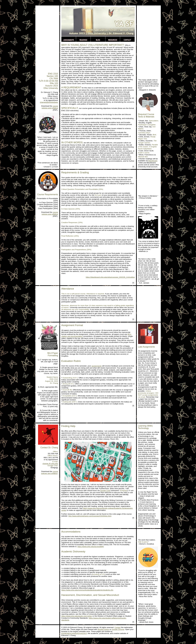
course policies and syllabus (50, 107)
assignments (97, 366)
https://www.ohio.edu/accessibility (91, 547)
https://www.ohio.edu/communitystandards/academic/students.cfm (87, 590)
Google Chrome (118, 629)
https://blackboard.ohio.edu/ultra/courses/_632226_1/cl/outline (110, 277)
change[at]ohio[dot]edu (49, 102)
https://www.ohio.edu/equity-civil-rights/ (77, 616)
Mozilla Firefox (103, 629)
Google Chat (105, 491)
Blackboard (153, 161)
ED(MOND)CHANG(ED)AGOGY (74, 633)
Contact (118, 627)
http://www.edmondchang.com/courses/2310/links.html (90, 516)
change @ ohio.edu (50, 464)
